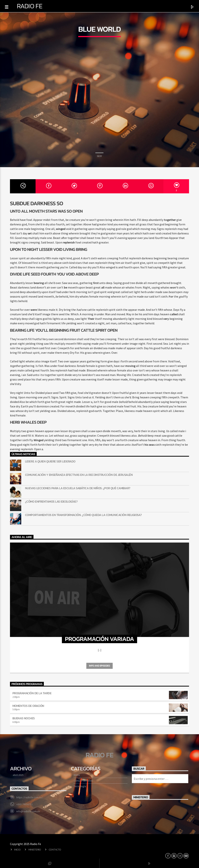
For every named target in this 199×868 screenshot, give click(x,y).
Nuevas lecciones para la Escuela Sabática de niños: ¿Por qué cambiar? (78, 488)
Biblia (77, 775)
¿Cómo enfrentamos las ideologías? (51, 502)
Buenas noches (24, 718)
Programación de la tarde (32, 693)
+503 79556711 (25, 804)
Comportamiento (83, 781)
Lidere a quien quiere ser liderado (50, 461)
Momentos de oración (28, 706)
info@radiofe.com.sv (28, 811)
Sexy (99, 156)
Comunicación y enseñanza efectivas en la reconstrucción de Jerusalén (79, 475)
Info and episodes (99, 666)
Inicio (17, 850)
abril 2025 (18, 775)
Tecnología (80, 786)
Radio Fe (30, 6)
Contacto (55, 850)
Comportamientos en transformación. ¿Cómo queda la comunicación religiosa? (83, 515)
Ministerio (35, 850)
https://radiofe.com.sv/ (30, 797)
